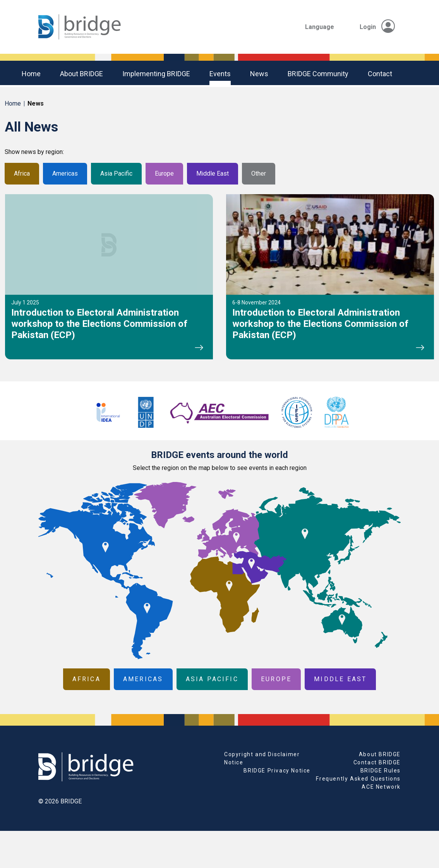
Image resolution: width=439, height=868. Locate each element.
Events (220, 74)
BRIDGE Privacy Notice (277, 771)
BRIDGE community (318, 74)
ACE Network (381, 787)
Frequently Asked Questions (358, 779)
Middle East (213, 173)
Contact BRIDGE (377, 762)
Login (377, 27)
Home (31, 74)
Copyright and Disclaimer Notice (262, 758)
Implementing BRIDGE (156, 74)
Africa (22, 173)
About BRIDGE (81, 74)
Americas (65, 173)
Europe (164, 173)
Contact (380, 74)
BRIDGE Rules (381, 771)
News (259, 74)
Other (259, 173)
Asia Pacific (116, 173)
